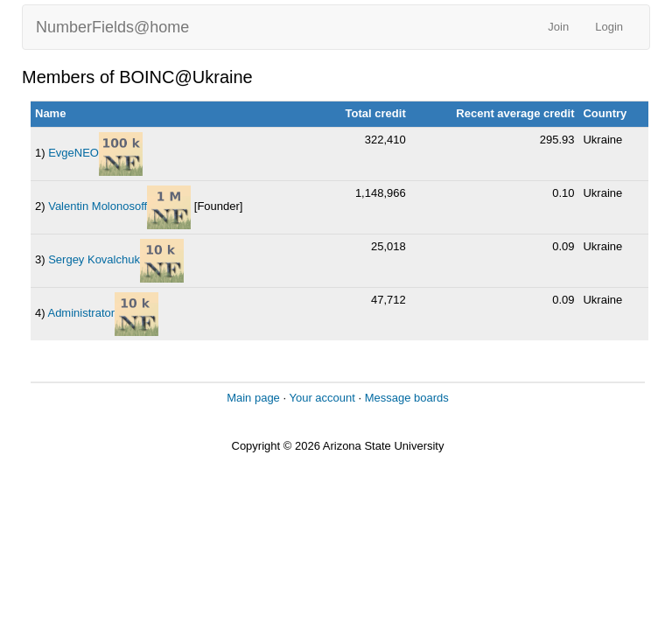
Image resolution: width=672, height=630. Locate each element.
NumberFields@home (112, 27)
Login (609, 27)
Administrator (81, 313)
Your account (322, 398)
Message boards (407, 398)
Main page (253, 398)
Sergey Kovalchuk (94, 259)
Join (558, 27)
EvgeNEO (73, 153)
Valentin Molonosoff (98, 206)
